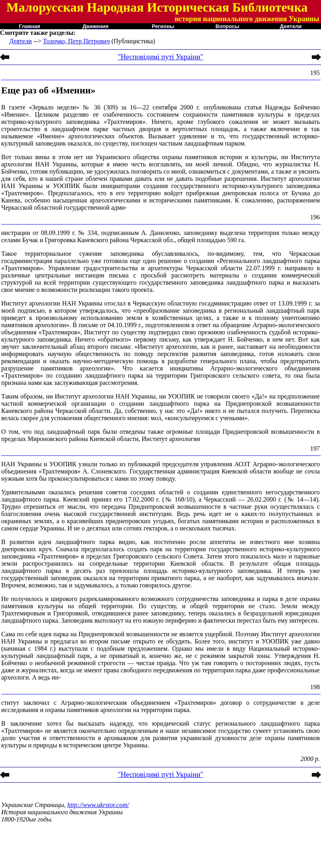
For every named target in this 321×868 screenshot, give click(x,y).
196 (315, 217)
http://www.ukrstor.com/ (98, 805)
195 (315, 73)
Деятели (20, 41)
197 (315, 448)
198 (315, 687)
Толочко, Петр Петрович (76, 41)
